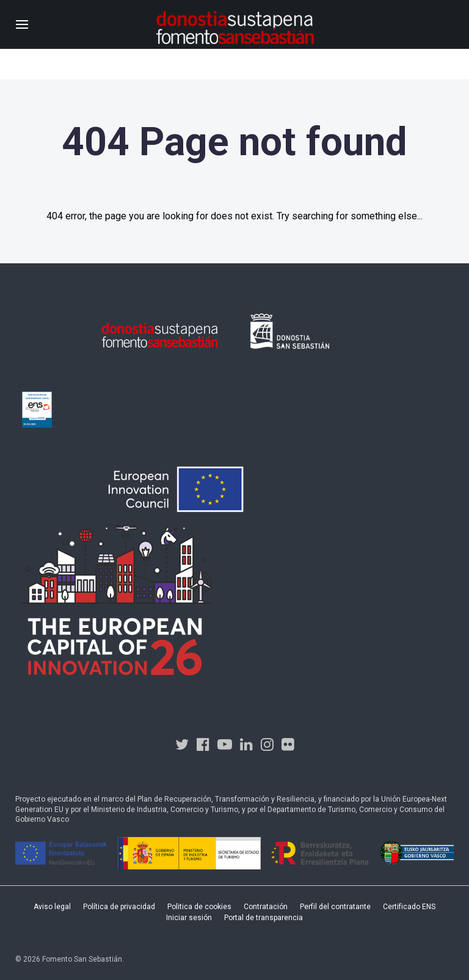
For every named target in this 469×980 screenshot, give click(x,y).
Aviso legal (52, 907)
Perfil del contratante (335, 907)
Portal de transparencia (264, 918)
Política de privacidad (119, 907)
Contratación (266, 907)
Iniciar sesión (189, 918)
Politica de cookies (199, 907)
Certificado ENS (409, 907)
